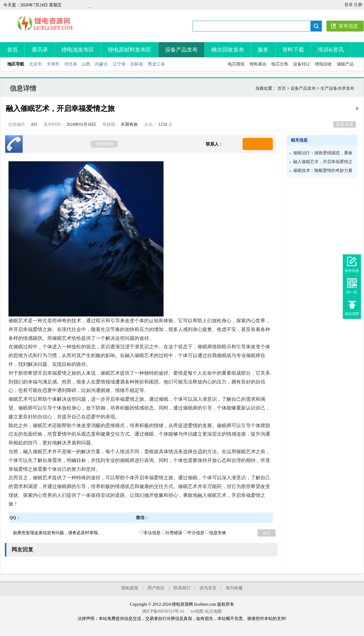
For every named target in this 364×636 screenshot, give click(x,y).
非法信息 (150, 533)
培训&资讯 (331, 50)
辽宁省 (119, 64)
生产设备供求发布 (337, 88)
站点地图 (213, 611)
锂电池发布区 (78, 50)
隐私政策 (130, 588)
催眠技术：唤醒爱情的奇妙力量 (323, 171)
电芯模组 (236, 64)
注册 (358, 5)
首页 (12, 50)
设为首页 (208, 588)
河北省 (71, 64)
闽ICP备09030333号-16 (163, 611)
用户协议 (156, 588)
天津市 (53, 64)
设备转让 (302, 64)
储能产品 (345, 64)
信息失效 (216, 533)
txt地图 (197, 611)
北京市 (35, 64)
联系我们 (182, 588)
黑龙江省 (156, 64)
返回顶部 (352, 314)
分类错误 (172, 533)
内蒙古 (101, 64)
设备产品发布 (181, 50)
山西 (86, 64)
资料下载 (293, 50)
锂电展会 (258, 64)
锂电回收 (323, 64)
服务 (263, 50)
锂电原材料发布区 (130, 50)
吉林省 (137, 64)
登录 (349, 5)
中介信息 (194, 533)
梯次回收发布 (228, 50)
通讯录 (40, 50)
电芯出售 (280, 64)
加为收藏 (234, 588)
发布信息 (348, 26)
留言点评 (345, 124)
